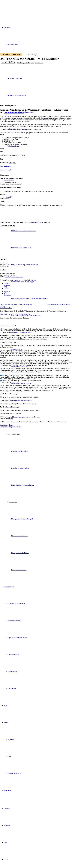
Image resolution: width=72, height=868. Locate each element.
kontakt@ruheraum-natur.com (14, 279)
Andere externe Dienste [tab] (7, 385)
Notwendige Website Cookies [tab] (9, 344)
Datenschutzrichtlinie (35, 225)
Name (2, 195)
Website (2, 202)
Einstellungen (25, 316)
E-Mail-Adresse (5, 198)
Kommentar (4, 221)
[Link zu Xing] (5, 843)
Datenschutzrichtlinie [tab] (6, 421)
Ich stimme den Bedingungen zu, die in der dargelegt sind (26, 225)
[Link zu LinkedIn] (7, 859)
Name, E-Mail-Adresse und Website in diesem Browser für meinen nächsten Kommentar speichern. (32, 205)
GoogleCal (9, 170)
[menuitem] (42, 299)
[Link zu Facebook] (7, 809)
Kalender (3, 170)
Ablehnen (18, 316)
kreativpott (33, 282)
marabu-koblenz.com (14, 112)
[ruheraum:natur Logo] (14, 9)
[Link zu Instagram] (7, 826)
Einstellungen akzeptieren (8, 316)
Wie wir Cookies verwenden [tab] (9, 328)
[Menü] (8, 790)
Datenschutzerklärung (7, 427)
